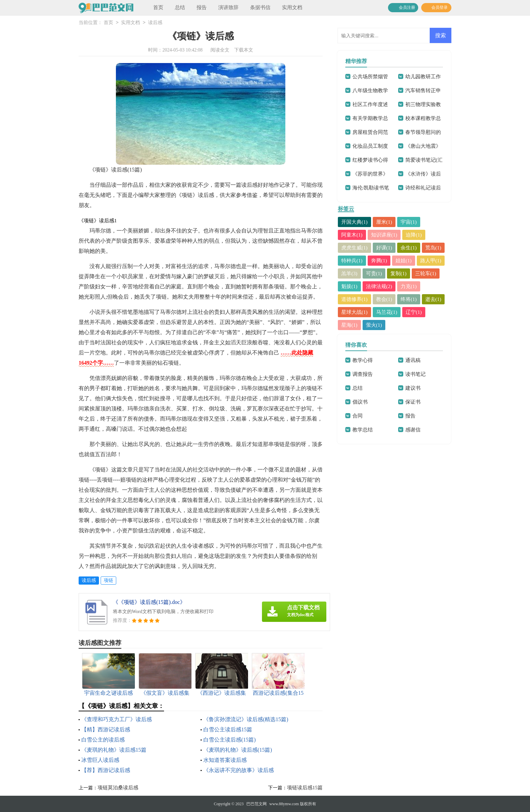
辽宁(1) (414, 312)
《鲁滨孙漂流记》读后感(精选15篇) (246, 719)
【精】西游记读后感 (106, 729)
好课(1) (384, 248)
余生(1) (409, 248)
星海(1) (349, 325)
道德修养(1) (354, 299)
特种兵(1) (352, 261)
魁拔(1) (349, 286)
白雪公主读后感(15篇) (230, 740)
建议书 (413, 388)
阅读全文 (220, 50)
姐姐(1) (404, 261)
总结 (180, 7)
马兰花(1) (387, 312)
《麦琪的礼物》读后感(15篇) (238, 750)
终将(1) (409, 299)
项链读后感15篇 (305, 788)
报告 (202, 7)
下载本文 (244, 50)
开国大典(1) (354, 222)
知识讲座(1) (384, 235)
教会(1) (384, 299)
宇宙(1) (409, 222)
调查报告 (363, 374)
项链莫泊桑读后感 (118, 788)
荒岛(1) (433, 248)
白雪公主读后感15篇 (228, 729)
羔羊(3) (349, 273)
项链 (108, 580)
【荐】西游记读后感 (106, 770)
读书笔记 (415, 374)
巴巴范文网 (257, 804)
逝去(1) (433, 299)
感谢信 (413, 430)
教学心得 (363, 360)
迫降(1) (414, 235)
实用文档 (292, 7)
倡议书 (360, 402)
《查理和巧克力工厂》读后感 (117, 719)
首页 (158, 7)
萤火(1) (374, 325)
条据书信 (260, 7)
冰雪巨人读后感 (100, 760)
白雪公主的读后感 (103, 740)
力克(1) (409, 286)
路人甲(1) (431, 261)
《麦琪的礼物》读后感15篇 (114, 750)
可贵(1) (374, 273)
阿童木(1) (352, 235)
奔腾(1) (379, 261)
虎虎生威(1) (354, 248)
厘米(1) (384, 222)
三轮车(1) (426, 273)
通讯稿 (413, 360)
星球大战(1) (354, 312)
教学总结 (363, 430)
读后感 (155, 23)
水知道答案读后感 (225, 760)
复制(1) (399, 273)
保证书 (413, 402)
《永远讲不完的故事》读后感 (239, 770)
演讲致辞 (228, 7)
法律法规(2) (379, 286)
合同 (358, 416)
